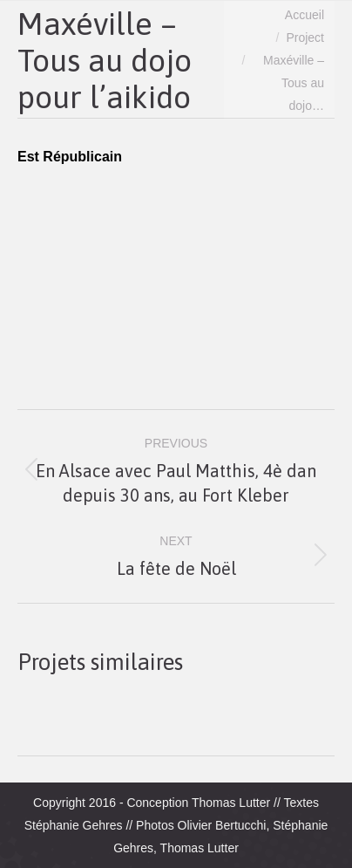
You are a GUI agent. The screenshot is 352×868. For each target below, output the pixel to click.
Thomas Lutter (231, 803)
